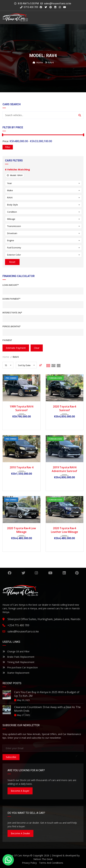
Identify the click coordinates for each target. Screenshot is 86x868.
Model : (15, 175)
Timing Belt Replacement (18, 662)
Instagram (36, 573)
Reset (12, 262)
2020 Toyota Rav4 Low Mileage (21, 530)
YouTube (50, 573)
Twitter (23, 573)
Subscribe (11, 757)
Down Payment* (11, 299)
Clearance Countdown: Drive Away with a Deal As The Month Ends (47, 709)
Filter (8, 147)
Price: (6, 141)
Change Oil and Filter (16, 651)
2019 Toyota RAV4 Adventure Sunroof (64, 469)
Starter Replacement (16, 673)
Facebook (10, 573)
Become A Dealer (20, 833)
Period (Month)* (12, 326)
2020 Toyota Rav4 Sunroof (64, 408)
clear (37, 348)
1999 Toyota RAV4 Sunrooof (21, 408)
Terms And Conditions (51, 863)
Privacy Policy (29, 863)
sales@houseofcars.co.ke (58, 3)
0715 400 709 (29, 7)
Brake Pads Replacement (18, 657)
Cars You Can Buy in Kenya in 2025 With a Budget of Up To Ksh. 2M (47, 694)
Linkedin (64, 573)
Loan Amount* (11, 285)
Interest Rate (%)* (12, 313)
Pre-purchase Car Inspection (20, 667)
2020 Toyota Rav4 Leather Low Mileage (64, 530)
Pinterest (77, 573)
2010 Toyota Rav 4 (22, 467)
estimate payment (16, 348)
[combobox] (43, 183)
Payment (7, 340)
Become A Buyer (20, 791)
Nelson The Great (43, 859)
